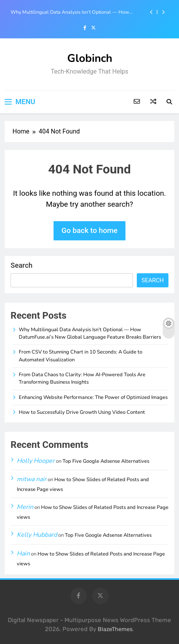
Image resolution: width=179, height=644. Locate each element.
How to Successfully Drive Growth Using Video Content (82, 412)
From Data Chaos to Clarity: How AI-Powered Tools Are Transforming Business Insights (82, 378)
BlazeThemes (115, 629)
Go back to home (89, 230)
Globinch (90, 58)
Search (21, 265)
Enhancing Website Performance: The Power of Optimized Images (93, 397)
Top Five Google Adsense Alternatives (106, 461)
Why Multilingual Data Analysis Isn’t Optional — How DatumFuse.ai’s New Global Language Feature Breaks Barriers (70, 12)
